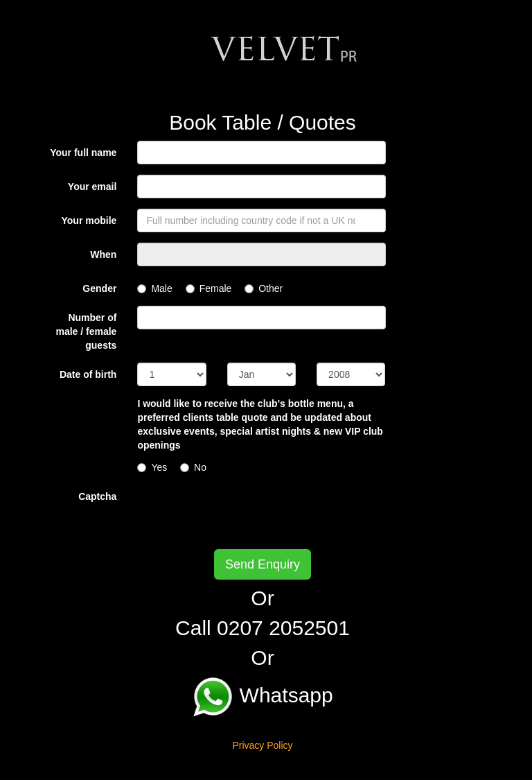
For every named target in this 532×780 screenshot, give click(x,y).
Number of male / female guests (86, 331)
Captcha (97, 496)
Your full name (83, 153)
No (193, 467)
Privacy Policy (262, 745)
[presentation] (242, 512)
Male (154, 288)
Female (209, 288)
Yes (152, 467)
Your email (92, 187)
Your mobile (89, 220)
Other (264, 288)
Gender (99, 288)
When (103, 254)
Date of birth (88, 374)
